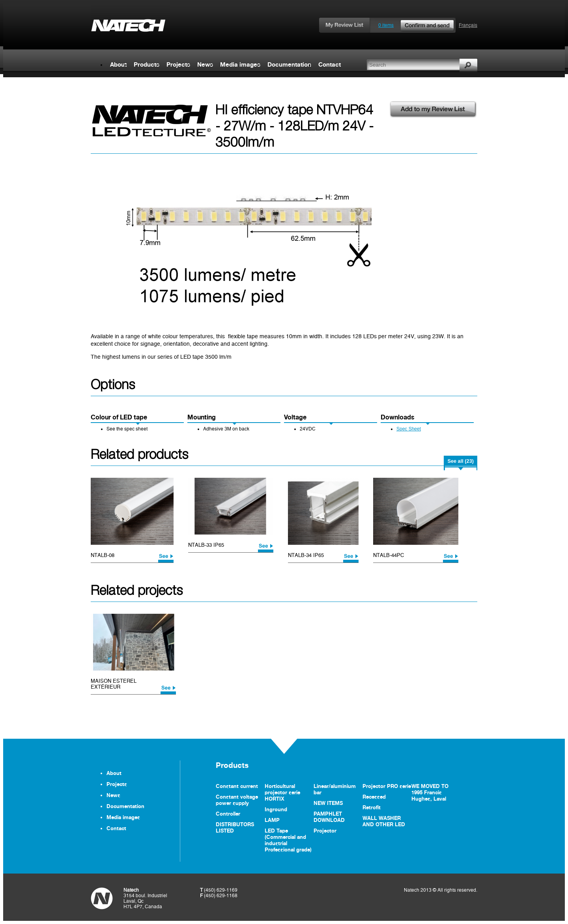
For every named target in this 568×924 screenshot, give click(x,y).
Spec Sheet (409, 429)
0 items (417, 25)
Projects (178, 64)
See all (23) (461, 461)
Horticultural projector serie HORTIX (282, 792)
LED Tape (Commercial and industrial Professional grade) (288, 840)
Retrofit (372, 807)
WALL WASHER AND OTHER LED (384, 821)
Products (147, 64)
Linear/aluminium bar (335, 789)
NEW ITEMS (328, 803)
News (205, 64)
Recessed (374, 797)
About (118, 64)
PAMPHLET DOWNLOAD (329, 817)
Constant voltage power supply (237, 800)
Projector (325, 831)
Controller (228, 814)
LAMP (272, 820)
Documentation (289, 64)
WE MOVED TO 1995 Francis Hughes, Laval (430, 792)
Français (468, 25)
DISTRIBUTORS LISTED (235, 827)
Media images (240, 64)
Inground (276, 809)
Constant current (237, 786)
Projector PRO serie (387, 786)
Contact (330, 64)
